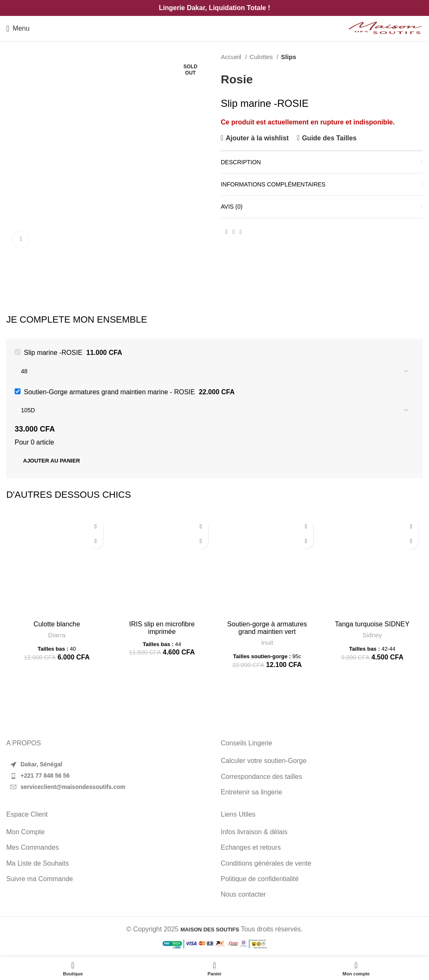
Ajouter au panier (52, 461)
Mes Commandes (32, 847)
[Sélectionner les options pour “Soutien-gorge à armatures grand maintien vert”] (306, 542)
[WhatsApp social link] (241, 232)
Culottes (262, 57)
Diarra (57, 635)
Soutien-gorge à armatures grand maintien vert (267, 628)
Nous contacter (243, 894)
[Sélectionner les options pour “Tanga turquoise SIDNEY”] (411, 542)
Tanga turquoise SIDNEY (372, 624)
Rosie (237, 79)
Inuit (267, 643)
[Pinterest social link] (234, 232)
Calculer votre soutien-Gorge (264, 761)
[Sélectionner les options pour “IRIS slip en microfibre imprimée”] (201, 542)
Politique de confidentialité (260, 879)
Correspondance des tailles (261, 777)
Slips (289, 57)
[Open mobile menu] (18, 28)
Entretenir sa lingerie (252, 792)
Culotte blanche (57, 624)
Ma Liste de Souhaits (37, 863)
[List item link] (107, 776)
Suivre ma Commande (40, 879)
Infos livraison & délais (254, 832)
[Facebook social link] (226, 232)
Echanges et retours (251, 847)
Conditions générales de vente (266, 863)
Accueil (232, 57)
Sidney (372, 635)
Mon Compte (26, 832)
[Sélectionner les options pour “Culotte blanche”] (96, 542)
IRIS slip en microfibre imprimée (162, 628)
